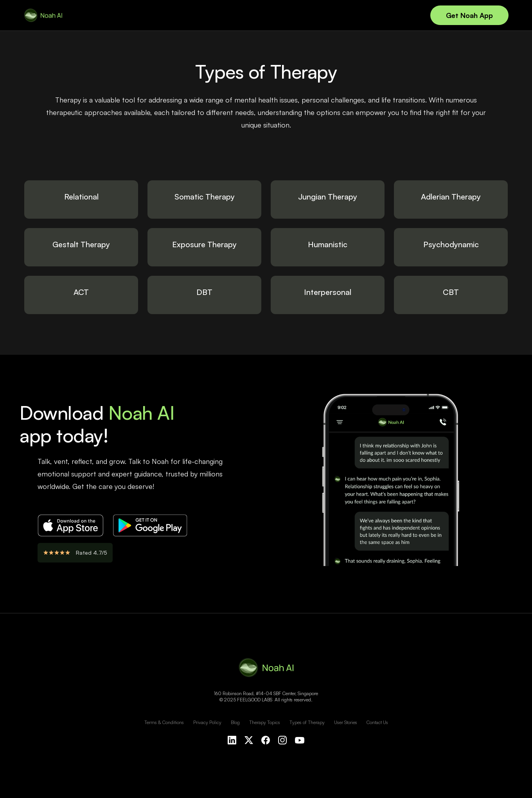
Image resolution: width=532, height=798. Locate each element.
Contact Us (377, 722)
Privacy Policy (207, 722)
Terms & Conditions (164, 722)
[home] (43, 15)
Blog (235, 722)
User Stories (346, 722)
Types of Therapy (307, 722)
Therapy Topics (265, 722)
